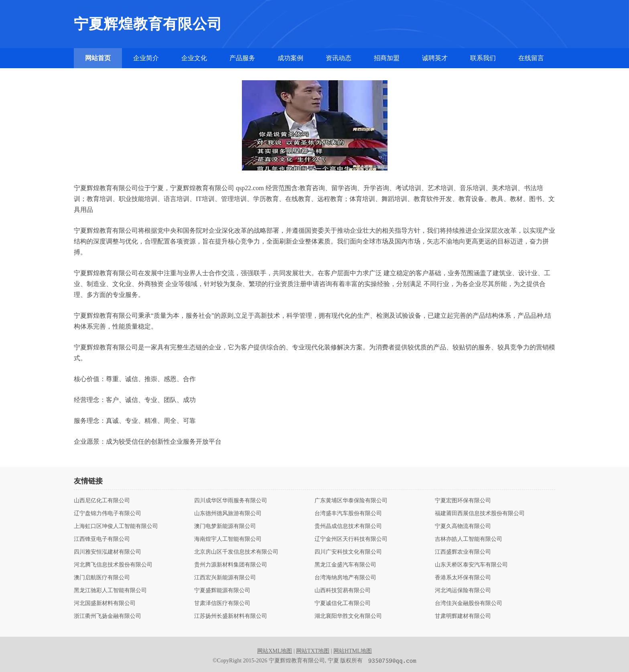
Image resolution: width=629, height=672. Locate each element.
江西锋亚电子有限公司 (102, 539)
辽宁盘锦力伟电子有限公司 (108, 514)
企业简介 (146, 58)
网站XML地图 (275, 651)
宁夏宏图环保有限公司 (463, 501)
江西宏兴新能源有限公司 (225, 578)
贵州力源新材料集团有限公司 (231, 565)
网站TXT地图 (313, 651)
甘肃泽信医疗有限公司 (222, 603)
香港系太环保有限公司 (463, 578)
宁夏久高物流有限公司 (463, 526)
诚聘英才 (435, 58)
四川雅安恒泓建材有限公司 (108, 552)
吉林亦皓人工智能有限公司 (469, 539)
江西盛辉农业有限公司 (463, 552)
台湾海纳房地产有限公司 (345, 578)
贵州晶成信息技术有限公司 (348, 526)
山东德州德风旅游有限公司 (228, 514)
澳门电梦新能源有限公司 (225, 526)
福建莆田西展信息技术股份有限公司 (480, 514)
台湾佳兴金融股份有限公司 (469, 603)
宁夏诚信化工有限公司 (343, 603)
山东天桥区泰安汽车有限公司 (471, 565)
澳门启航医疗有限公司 (102, 578)
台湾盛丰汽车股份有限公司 (348, 514)
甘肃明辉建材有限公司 (463, 616)
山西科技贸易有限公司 (343, 591)
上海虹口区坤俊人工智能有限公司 (116, 526)
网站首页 (98, 58)
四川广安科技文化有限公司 (348, 552)
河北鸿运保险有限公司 (463, 591)
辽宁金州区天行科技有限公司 (351, 539)
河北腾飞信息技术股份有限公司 (113, 565)
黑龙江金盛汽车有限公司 (345, 565)
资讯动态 (339, 58)
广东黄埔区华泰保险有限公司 (351, 501)
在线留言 (531, 58)
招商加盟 (387, 58)
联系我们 (483, 58)
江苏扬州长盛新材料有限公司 (231, 616)
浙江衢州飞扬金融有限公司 (108, 616)
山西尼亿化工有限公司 (102, 501)
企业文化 (194, 58)
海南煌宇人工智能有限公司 (228, 539)
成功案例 (290, 58)
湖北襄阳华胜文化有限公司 (348, 616)
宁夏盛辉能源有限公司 (222, 591)
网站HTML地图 (353, 651)
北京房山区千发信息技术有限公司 (236, 552)
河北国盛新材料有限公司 (105, 603)
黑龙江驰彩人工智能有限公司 (110, 591)
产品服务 (242, 58)
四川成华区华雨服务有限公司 (231, 501)
